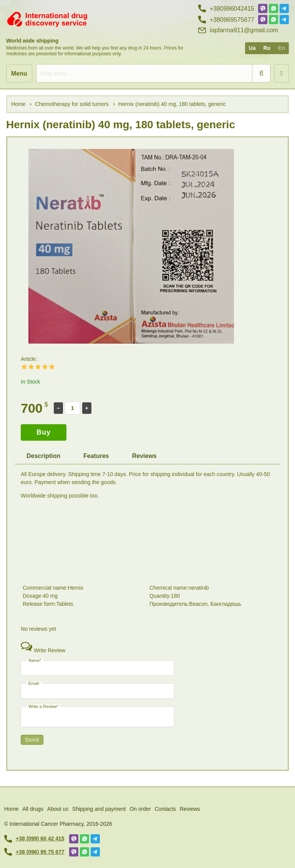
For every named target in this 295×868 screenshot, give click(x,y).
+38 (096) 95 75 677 (34, 852)
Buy (44, 432)
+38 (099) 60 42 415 (34, 839)
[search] (153, 73)
